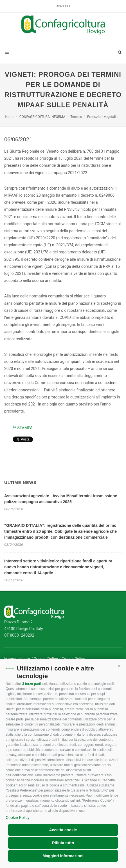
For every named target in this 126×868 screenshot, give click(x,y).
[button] (119, 666)
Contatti (64, 6)
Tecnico (76, 117)
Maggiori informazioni (63, 856)
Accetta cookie (63, 830)
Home (10, 117)
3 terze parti (32, 684)
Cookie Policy (18, 817)
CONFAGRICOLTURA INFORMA (42, 117)
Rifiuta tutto (63, 843)
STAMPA (23, 428)
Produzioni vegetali (101, 117)
